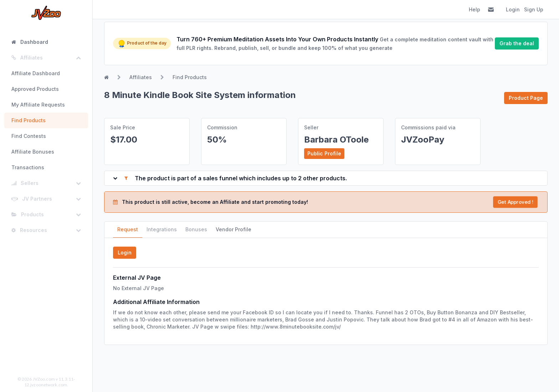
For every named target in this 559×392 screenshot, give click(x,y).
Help (475, 9)
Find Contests (29, 136)
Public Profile (324, 153)
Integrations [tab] (162, 229)
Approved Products (35, 89)
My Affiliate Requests (38, 105)
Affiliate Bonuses (33, 152)
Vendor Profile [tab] (234, 229)
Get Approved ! (515, 202)
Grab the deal (517, 43)
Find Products (29, 120)
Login (513, 9)
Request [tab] (128, 229)
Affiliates (141, 77)
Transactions (28, 167)
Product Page (526, 98)
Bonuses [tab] (196, 229)
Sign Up (534, 9)
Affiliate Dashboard (36, 73)
